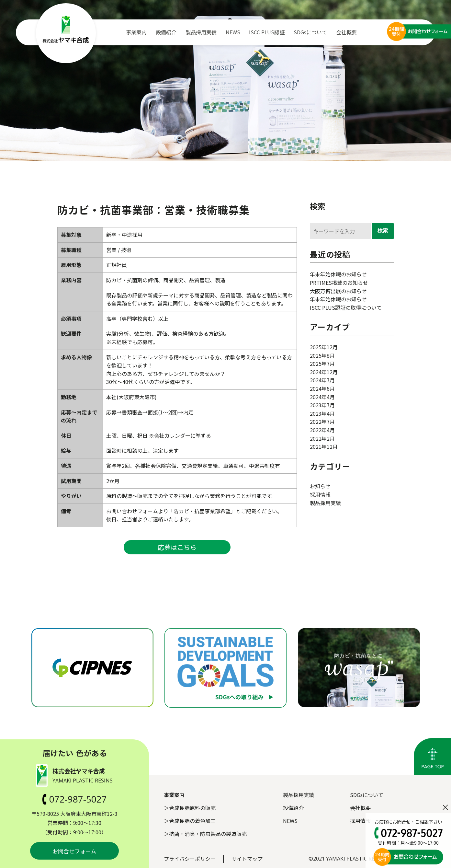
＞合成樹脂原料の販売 (190, 808)
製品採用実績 (201, 32)
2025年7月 (322, 364)
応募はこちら (177, 547)
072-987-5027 (74, 799)
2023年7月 (322, 405)
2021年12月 (324, 446)
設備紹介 (166, 32)
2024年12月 (324, 372)
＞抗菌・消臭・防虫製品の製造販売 (205, 834)
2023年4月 (322, 413)
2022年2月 (322, 438)
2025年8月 (322, 355)
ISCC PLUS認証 (267, 32)
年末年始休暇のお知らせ (338, 274)
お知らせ (320, 486)
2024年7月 (322, 380)
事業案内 (136, 32)
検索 (318, 206)
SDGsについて (310, 32)
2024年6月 (322, 388)
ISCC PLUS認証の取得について (346, 307)
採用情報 (320, 494)
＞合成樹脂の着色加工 (190, 821)
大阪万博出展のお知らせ (338, 291)
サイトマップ (247, 859)
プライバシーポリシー (190, 859)
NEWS (233, 32)
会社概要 (346, 32)
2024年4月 (322, 397)
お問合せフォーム (74, 851)
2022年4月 (322, 430)
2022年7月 (322, 422)
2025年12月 (324, 347)
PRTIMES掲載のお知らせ (339, 283)
